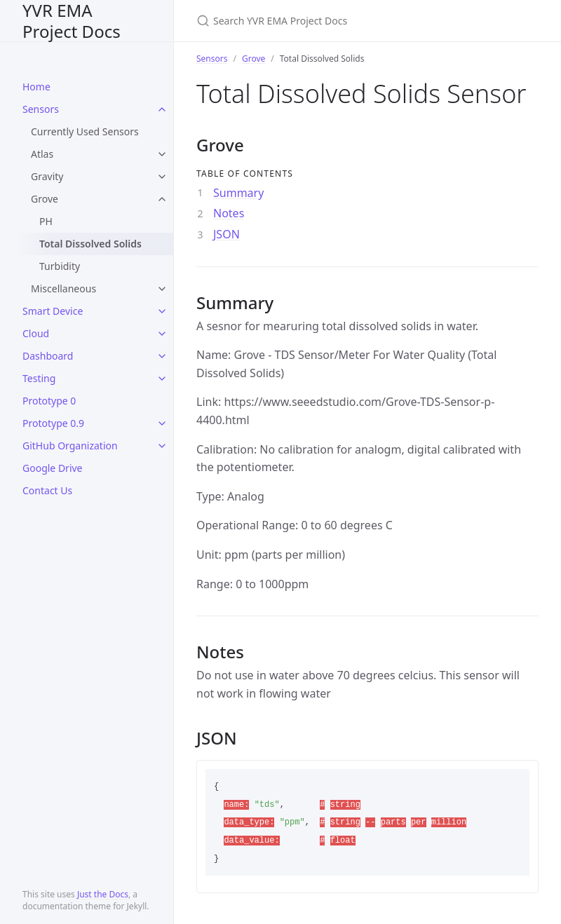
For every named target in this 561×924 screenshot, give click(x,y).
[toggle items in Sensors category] (162, 109)
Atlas (42, 154)
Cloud (36, 333)
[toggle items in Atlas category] (162, 154)
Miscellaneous (63, 288)
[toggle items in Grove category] (162, 199)
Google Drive (53, 468)
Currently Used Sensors (85, 131)
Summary (238, 193)
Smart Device (53, 311)
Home (36, 87)
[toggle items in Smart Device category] (162, 311)
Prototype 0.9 (53, 423)
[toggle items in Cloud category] (162, 334)
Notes (229, 213)
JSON (227, 234)
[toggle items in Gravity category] (162, 177)
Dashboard (48, 356)
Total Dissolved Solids (90, 244)
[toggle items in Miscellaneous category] (162, 289)
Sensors (41, 109)
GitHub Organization (70, 446)
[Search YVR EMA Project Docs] (362, 21)
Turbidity (60, 266)
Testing (39, 378)
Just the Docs (103, 894)
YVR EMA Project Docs (72, 21)
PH (46, 221)
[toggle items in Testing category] (162, 379)
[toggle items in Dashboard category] (162, 356)
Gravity (47, 176)
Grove (45, 199)
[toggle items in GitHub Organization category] (162, 446)
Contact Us (47, 490)
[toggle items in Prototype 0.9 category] (162, 423)
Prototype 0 (49, 401)
